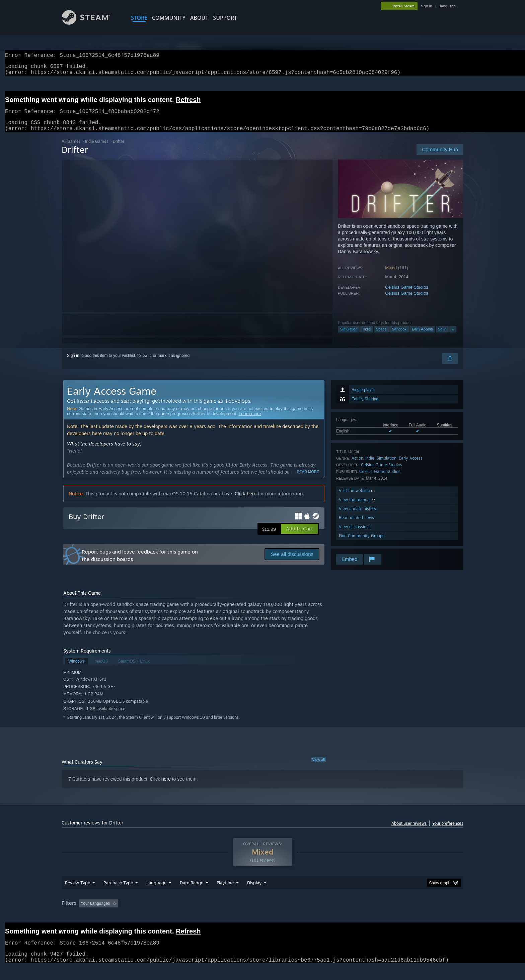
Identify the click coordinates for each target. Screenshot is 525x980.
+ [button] (453, 337)
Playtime (225, 895)
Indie (367, 337)
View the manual (357, 508)
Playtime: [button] (215, 916)
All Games (71, 149)
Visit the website (357, 499)
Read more (308, 480)
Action (357, 466)
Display (254, 895)
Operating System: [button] (319, 916)
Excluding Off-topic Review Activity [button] (163, 916)
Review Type (78, 895)
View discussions (355, 535)
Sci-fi (442, 337)
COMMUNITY (169, 18)
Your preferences (448, 831)
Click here (246, 502)
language (448, 6)
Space (381, 337)
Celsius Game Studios (407, 295)
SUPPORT (225, 18)
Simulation (349, 337)
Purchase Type (118, 895)
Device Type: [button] (405, 916)
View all (318, 768)
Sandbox (399, 337)
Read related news (356, 526)
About (199, 18)
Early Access (422, 337)
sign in (426, 6)
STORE (139, 18)
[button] (299, 537)
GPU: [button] (376, 916)
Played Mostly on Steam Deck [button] (263, 916)
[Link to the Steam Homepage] (91, 23)
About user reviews (409, 831)
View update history (358, 517)
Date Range (192, 895)
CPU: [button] (353, 916)
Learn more (250, 422)
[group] (262, 917)
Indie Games (97, 149)
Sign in (73, 364)
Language (156, 895)
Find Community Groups (362, 544)
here (166, 787)
